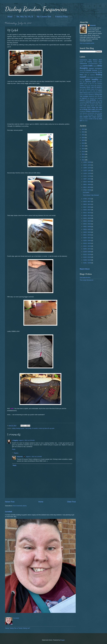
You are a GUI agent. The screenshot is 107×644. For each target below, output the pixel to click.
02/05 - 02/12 (87, 249)
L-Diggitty (15, 440)
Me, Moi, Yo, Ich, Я (25, 17)
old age (100, 96)
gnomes (88, 82)
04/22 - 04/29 (87, 221)
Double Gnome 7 (93, 70)
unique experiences (93, 111)
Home (10, 17)
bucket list (83, 62)
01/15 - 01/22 (87, 257)
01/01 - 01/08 (87, 263)
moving (97, 95)
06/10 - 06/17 (87, 201)
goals (94, 82)
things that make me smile (93, 109)
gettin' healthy (92, 79)
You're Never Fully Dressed (91, 195)
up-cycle (52, 428)
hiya (96, 84)
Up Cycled (86, 192)
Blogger (62, 640)
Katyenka (20, 457)
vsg (86, 115)
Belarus (95, 60)
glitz (84, 82)
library (100, 91)
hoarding (100, 84)
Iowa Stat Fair (83, 89)
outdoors (100, 98)
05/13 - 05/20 (87, 213)
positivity (93, 100)
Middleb (86, 95)
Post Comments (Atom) (20, 506)
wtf (81, 121)
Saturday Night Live (85, 104)
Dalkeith (95, 66)
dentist (81, 70)
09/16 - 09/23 (87, 182)
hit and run (91, 84)
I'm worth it (35, 428)
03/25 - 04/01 (87, 229)
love (81, 93)
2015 (83, 151)
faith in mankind (90, 75)
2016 (83, 149)
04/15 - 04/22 (87, 224)
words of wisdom (84, 119)
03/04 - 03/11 (87, 238)
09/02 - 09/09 (87, 184)
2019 (83, 140)
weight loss (87, 117)
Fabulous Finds (62, 17)
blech (100, 60)
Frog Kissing (97, 77)
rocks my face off (44, 428)
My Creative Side (44, 17)
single (97, 104)
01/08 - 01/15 (87, 260)
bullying (90, 62)
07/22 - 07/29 (87, 190)
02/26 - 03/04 (87, 241)
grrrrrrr (82, 83)
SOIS (85, 106)
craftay (14, 428)
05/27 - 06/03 (87, 207)
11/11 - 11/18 (87, 176)
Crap (81, 66)
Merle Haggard (95, 93)
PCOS (87, 100)
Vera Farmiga (98, 113)
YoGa (86, 121)
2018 (83, 143)
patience (82, 100)
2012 (83, 160)
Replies (16, 453)
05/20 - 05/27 (87, 210)
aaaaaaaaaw (83, 60)
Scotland (92, 104)
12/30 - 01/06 (87, 162)
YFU (83, 121)
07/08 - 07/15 (87, 199)
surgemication (83, 108)
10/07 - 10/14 (87, 179)
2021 (83, 135)
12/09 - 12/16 (87, 168)
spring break (90, 106)
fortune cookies (90, 77)
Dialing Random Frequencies (36, 9)
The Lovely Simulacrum (87, 280)
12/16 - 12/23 (87, 165)
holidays (82, 85)
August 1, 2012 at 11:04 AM (34, 457)
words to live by (94, 119)
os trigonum (83, 98)
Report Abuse (85, 269)
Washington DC (92, 115)
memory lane (87, 93)
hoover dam (87, 85)
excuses (95, 72)
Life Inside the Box (85, 278)
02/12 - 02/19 (87, 246)
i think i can (90, 87)
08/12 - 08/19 (87, 187)
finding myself (20, 428)
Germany (82, 80)
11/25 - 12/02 (87, 171)
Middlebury (91, 95)
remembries (82, 102)
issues (89, 89)
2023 (83, 129)
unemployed (83, 111)
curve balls (88, 66)
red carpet (99, 100)
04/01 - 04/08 (87, 227)
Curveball (9, 512)
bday (90, 60)
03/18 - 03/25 (87, 232)
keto (83, 91)
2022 (83, 132)
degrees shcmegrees (95, 68)
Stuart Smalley (98, 106)
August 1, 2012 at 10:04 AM (27, 440)
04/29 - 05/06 (87, 218)
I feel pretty (28, 428)
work (100, 119)
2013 (83, 157)
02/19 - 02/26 (87, 243)
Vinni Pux (82, 115)
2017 (83, 146)
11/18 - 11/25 (87, 173)
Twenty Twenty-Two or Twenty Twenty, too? (18, 628)
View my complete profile (87, 43)
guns (86, 84)
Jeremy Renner (98, 89)
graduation (99, 82)
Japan (93, 89)
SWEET (89, 108)
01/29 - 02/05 (87, 252)
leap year (95, 91)
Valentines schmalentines (88, 113)
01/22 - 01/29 (87, 254)
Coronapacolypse (93, 63)
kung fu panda (89, 91)
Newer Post (10, 502)
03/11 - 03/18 (87, 235)
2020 (83, 138)
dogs (85, 70)
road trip (88, 102)
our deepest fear (92, 98)
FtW (101, 77)
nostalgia (86, 96)
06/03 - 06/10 (87, 204)
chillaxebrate (83, 63)
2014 (83, 154)
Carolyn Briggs (98, 62)
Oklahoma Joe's (93, 96)
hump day (94, 85)
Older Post (71, 502)
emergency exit (88, 72)
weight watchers (97, 117)
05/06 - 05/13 (87, 215)
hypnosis (99, 85)
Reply (14, 449)
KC (81, 91)
